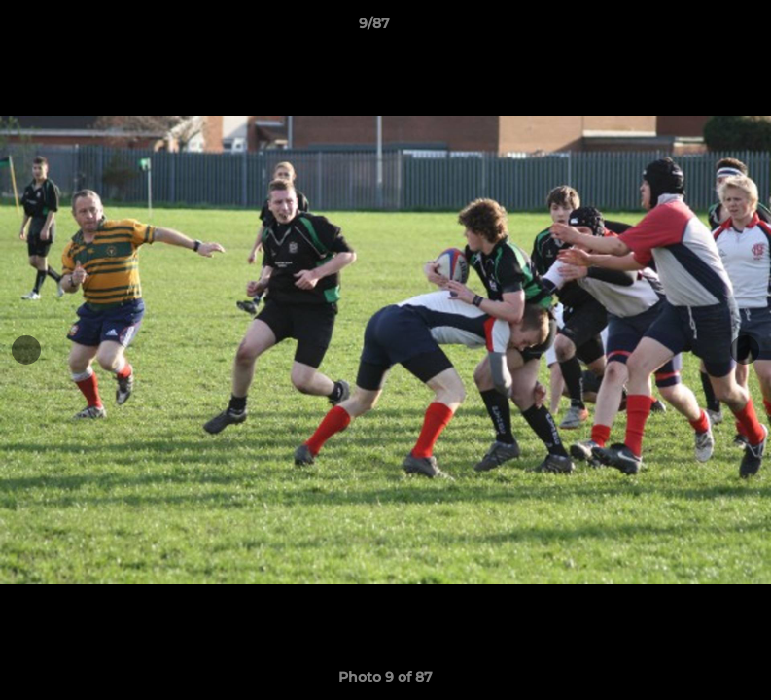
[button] (689, 28)
